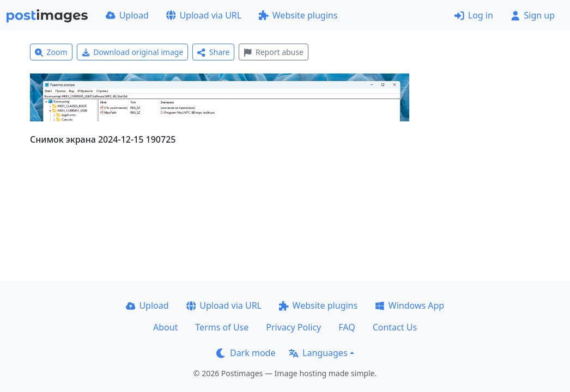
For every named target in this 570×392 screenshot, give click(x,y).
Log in (474, 15)
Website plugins (298, 15)
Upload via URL (204, 15)
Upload (127, 15)
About (165, 327)
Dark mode (246, 353)
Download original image (133, 52)
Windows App (410, 305)
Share (213, 52)
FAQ (347, 327)
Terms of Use (222, 327)
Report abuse (273, 52)
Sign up (533, 15)
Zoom (51, 52)
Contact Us (395, 327)
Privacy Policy (293, 327)
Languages (318, 353)
